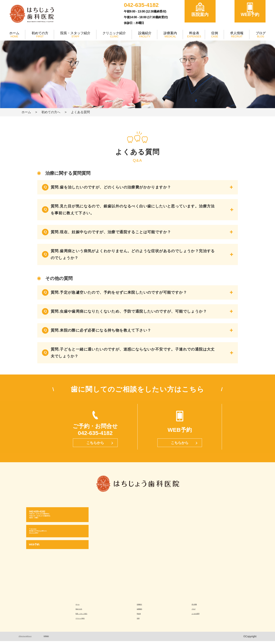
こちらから (95, 443)
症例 (215, 33)
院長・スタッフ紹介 (76, 33)
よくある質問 (198, 615)
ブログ (260, 33)
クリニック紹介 (115, 33)
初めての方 (40, 33)
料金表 (195, 33)
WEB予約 (250, 14)
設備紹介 (146, 33)
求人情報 (237, 33)
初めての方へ (51, 112)
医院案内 (200, 14)
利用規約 (62, 639)
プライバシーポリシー (32, 639)
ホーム (15, 33)
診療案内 (171, 33)
